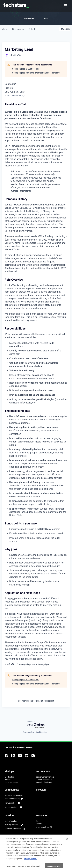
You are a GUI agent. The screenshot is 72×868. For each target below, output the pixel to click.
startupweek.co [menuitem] (11, 803)
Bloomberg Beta (30, 112)
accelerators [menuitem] (9, 777)
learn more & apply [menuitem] (12, 782)
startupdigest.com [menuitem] (12, 807)
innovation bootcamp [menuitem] (44, 782)
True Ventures (51, 112)
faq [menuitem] (37, 821)
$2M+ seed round (14, 240)
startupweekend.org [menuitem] (12, 799)
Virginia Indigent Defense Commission (46, 265)
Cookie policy (41, 732)
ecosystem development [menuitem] (14, 795)
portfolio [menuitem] (8, 780)
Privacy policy (28, 732)
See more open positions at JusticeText (36, 701)
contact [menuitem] (39, 824)
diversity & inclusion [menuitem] (12, 824)
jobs (5, 29)
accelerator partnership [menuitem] (45, 777)
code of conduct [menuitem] (11, 821)
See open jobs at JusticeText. (26, 69)
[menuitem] (66, 6)
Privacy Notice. (31, 864)
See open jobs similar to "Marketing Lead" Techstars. (36, 73)
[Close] (67, 844)
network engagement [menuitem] (44, 780)
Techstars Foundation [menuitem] (13, 829)
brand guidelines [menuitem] (42, 827)
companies (18, 29)
